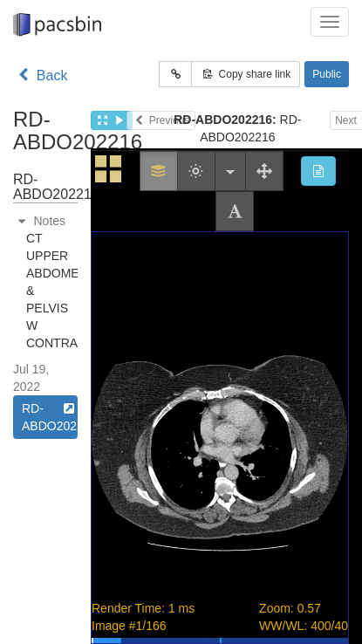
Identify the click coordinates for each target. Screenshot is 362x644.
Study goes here (220, 396)
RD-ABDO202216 (50, 416)
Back (40, 75)
